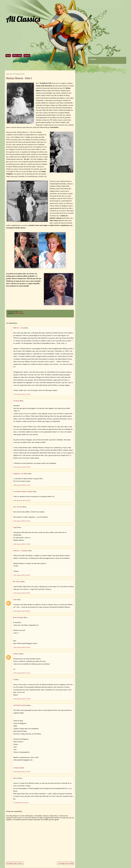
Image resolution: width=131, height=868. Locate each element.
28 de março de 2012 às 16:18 (22, 500)
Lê (14, 680)
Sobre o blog (17, 56)
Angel (15, 527)
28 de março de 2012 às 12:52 (22, 485)
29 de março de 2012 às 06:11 (22, 575)
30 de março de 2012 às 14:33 (22, 772)
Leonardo (16, 401)
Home (8, 56)
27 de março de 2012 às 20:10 (22, 467)
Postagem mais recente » (15, 863)
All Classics (23, 19)
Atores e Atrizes (20, 314)
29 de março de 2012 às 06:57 (22, 593)
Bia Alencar (17, 582)
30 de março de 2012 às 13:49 (22, 699)
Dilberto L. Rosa (19, 328)
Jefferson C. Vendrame (20, 551)
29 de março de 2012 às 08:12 (22, 611)
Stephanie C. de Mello (20, 474)
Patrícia (16, 778)
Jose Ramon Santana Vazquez (23, 491)
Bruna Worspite (18, 617)
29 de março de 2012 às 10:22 (22, 647)
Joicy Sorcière (18, 507)
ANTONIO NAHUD (20, 705)
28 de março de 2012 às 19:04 (22, 544)
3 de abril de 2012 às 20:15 (21, 803)
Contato (27, 56)
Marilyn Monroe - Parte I (19, 78)
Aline (15, 600)
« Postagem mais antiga (66, 863)
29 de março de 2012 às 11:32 (22, 673)
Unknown (16, 654)
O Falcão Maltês (19, 768)
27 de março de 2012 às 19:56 (22, 394)
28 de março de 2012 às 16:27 (22, 521)
